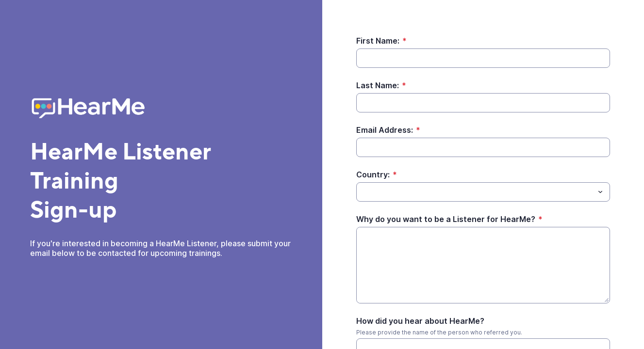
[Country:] (475, 192)
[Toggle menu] (600, 192)
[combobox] (483, 192)
